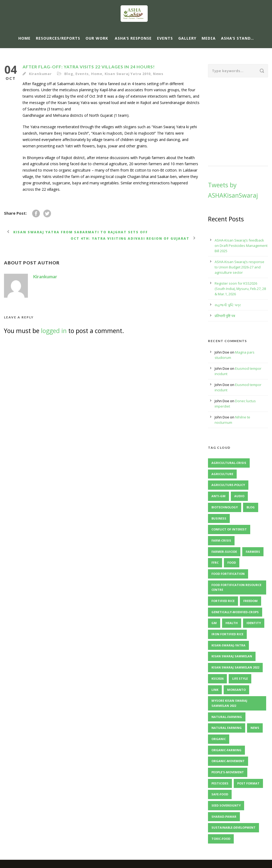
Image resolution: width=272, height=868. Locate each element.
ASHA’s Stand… (237, 38)
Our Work (97, 38)
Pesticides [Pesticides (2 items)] (220, 783)
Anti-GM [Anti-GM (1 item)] (218, 496)
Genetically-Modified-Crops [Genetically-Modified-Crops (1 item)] (235, 612)
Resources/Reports (58, 38)
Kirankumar (40, 74)
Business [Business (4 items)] (219, 518)
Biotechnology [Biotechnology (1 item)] (225, 507)
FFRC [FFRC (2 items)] (215, 562)
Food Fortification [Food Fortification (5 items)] (228, 574)
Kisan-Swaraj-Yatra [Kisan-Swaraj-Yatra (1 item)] (228, 645)
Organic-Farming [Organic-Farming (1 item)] (226, 750)
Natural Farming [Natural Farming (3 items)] (227, 728)
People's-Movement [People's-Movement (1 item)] (228, 772)
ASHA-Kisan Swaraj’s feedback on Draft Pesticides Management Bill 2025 (241, 246)
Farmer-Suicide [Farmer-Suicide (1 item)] (224, 552)
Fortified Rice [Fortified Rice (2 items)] (223, 601)
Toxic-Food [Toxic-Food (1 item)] (221, 839)
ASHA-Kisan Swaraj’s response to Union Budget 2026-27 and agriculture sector (239, 267)
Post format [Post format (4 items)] (248, 783)
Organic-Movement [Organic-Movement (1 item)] (228, 761)
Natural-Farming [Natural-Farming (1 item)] (227, 717)
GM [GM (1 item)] (214, 623)
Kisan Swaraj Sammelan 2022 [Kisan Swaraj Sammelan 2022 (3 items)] (235, 667)
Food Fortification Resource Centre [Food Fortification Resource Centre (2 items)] (236, 587)
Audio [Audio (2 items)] (239, 496)
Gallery (187, 38)
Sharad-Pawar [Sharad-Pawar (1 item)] (224, 817)
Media (209, 38)
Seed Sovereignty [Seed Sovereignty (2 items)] (226, 805)
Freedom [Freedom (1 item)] (250, 601)
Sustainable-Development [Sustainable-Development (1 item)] (233, 827)
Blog (69, 74)
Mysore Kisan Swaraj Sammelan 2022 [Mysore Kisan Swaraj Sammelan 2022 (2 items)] (229, 703)
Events (165, 38)
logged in (54, 331)
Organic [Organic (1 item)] (219, 739)
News (158, 74)
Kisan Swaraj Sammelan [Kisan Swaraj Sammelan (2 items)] (232, 656)
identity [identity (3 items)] (254, 623)
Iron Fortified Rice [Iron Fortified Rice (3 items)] (227, 634)
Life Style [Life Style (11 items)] (240, 678)
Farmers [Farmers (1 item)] (253, 552)
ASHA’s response (133, 38)
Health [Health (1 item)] (232, 623)
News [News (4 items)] (255, 728)
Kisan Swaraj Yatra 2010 (128, 74)
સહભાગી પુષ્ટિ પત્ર (228, 305)
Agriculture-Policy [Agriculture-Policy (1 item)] (228, 485)
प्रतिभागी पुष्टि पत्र (225, 316)
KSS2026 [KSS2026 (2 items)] (217, 678)
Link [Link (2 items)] (215, 690)
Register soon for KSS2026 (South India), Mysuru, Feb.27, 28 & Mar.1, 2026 (240, 289)
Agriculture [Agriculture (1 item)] (222, 474)
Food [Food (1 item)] (232, 562)
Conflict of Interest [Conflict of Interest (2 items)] (229, 529)
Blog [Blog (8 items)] (251, 507)
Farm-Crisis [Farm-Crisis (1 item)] (221, 540)
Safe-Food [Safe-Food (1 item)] (220, 794)
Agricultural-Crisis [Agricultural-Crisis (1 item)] (229, 463)
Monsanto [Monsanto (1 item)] (236, 690)
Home (24, 38)
